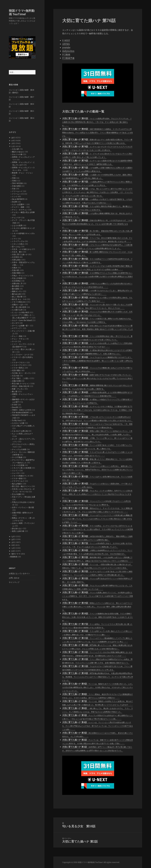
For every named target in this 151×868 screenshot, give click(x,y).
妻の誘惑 (15, 286)
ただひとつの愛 (18, 423)
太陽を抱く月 (17, 283)
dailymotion (68, 51)
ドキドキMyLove (19, 302)
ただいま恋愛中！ (19, 204)
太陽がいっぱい (18, 305)
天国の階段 (16, 273)
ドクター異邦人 (18, 368)
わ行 (13, 551)
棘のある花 (16, 294)
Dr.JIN (14, 202)
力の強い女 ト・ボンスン (22, 373)
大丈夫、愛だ (17, 252)
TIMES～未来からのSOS (22, 410)
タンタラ (15, 323)
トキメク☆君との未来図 (22, 468)
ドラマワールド (18, 481)
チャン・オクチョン (20, 210)
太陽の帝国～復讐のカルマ (22, 513)
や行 (13, 545)
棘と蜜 (15, 391)
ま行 (13, 542)
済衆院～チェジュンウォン (22, 394)
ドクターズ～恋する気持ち (22, 357)
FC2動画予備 (68, 58)
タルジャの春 (17, 154)
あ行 (13, 138)
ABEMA (66, 44)
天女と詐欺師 (17, 278)
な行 (13, 536)
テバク (15, 341)
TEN (14, 178)
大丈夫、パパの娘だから (22, 249)
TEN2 (14, 181)
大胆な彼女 (16, 260)
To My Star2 (17, 420)
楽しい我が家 (17, 297)
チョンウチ (16, 218)
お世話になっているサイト (19, 573)
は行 (13, 539)
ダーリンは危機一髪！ (21, 326)
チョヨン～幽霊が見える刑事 (23, 212)
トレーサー (16, 473)
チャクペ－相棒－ (19, 207)
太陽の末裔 (16, 381)
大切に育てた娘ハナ (20, 254)
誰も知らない (17, 528)
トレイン (15, 471)
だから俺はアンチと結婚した (23, 426)
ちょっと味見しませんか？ (22, 434)
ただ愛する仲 (17, 310)
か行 (13, 141)
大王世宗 (15, 257)
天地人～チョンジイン (21, 276)
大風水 (15, 268)
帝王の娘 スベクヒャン (21, 384)
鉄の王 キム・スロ (19, 299)
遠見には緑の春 (18, 531)
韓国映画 (14, 557)
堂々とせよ (16, 247)
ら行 (13, 548)
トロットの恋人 (18, 244)
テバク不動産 (17, 457)
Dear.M (15, 407)
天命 (14, 189)
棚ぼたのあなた (18, 152)
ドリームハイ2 (18, 194)
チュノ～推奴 (17, 336)
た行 (13, 146)
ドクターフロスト (19, 362)
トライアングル (18, 241)
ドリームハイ (17, 191)
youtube (66, 48)
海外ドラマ (16, 554)
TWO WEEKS (17, 183)
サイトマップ (14, 582)
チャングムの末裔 (19, 449)
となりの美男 (17, 225)
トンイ (15, 196)
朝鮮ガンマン (17, 291)
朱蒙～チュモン (18, 389)
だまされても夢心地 (20, 431)
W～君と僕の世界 (19, 307)
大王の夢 (15, 149)
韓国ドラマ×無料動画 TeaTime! (22, 12)
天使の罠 (15, 270)
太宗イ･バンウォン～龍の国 (23, 507)
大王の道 (15, 376)
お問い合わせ (14, 578)
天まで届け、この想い (21, 378)
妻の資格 (15, 289)
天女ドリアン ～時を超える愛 (24, 497)
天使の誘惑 (16, 186)
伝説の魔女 (16, 370)
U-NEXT (66, 41)
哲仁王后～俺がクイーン (22, 486)
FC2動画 (66, 55)
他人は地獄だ (17, 484)
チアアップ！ (17, 328)
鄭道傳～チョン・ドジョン (22, 173)
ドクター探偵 (17, 478)
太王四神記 (16, 281)
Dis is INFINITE (18, 199)
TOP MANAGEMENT (20, 413)
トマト (15, 239)
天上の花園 (16, 494)
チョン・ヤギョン (19, 339)
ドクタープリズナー (20, 365)
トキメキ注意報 (18, 465)
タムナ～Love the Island (22, 320)
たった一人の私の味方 (21, 312)
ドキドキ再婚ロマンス (21, 476)
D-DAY (15, 405)
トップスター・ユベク (21, 355)
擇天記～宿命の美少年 (21, 386)
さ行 (13, 143)
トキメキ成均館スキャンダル (23, 233)
